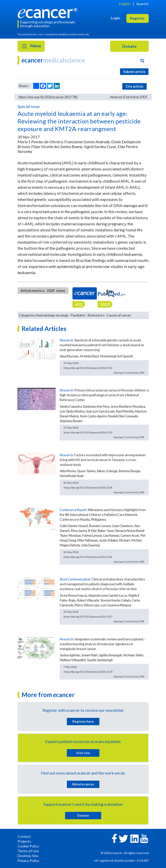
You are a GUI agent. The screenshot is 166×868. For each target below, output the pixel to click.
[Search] (142, 61)
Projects (24, 841)
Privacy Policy (28, 861)
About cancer (83, 784)
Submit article (134, 72)
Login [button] (115, 18)
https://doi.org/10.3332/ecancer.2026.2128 (88, 487)
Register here (83, 721)
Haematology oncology (52, 315)
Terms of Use (28, 851)
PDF (144, 97)
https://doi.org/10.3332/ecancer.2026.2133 (88, 432)
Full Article (132, 97)
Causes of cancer (119, 315)
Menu (31, 46)
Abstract (116, 97)
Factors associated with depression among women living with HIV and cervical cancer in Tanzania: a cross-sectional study (103, 460)
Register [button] (137, 18)
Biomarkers (96, 315)
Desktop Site (28, 856)
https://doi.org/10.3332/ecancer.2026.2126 (88, 557)
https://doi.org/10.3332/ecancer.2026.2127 (88, 617)
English (125, 4)
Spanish (142, 4)
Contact (24, 836)
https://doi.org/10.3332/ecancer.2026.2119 (88, 672)
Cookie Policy (28, 846)
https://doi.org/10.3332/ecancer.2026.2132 (88, 368)
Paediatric (78, 315)
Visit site (83, 753)
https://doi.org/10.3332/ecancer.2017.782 (48, 97)
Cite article (134, 86)
